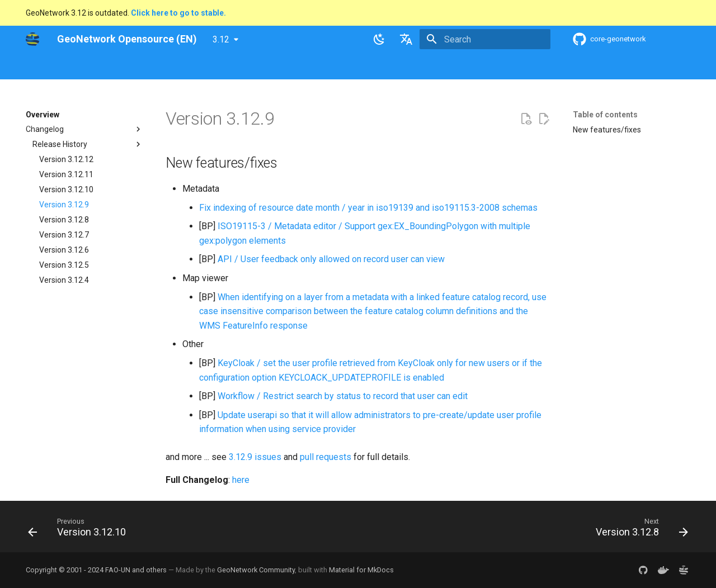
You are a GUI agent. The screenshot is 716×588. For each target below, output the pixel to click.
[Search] (485, 39)
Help (137, 67)
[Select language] (406, 39)
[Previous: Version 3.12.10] (80, 530)
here (241, 480)
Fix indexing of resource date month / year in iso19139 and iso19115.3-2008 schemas (368, 208)
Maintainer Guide (240, 67)
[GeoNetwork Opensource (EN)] (32, 39)
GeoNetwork (48, 67)
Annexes (430, 67)
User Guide (177, 67)
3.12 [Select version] (221, 39)
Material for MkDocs (361, 570)
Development (333, 67)
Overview (99, 67)
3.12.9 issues (255, 457)
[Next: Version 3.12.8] (639, 530)
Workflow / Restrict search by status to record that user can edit (343, 396)
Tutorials (385, 67)
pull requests (326, 457)
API (289, 67)
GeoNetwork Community (256, 570)
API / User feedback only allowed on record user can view (331, 259)
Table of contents (605, 115)
